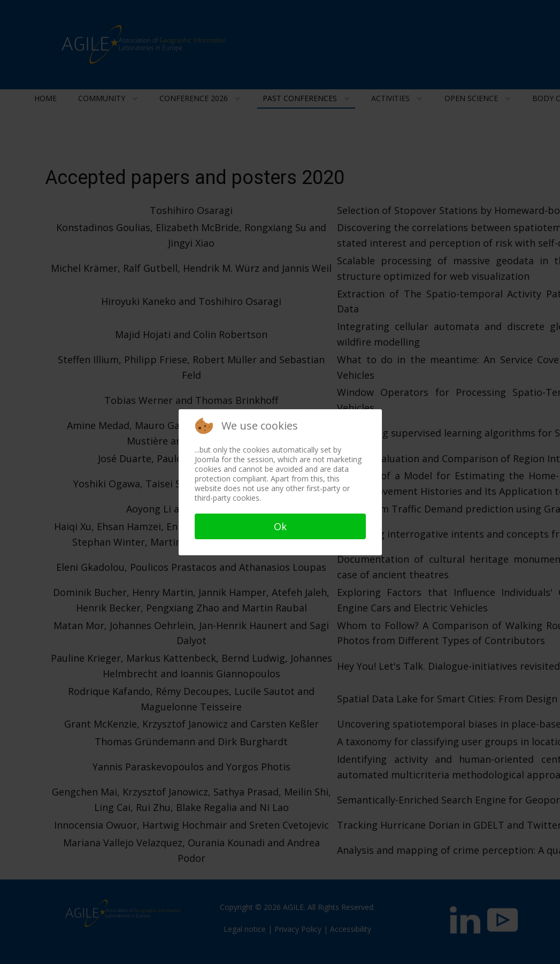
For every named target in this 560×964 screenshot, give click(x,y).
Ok (280, 526)
